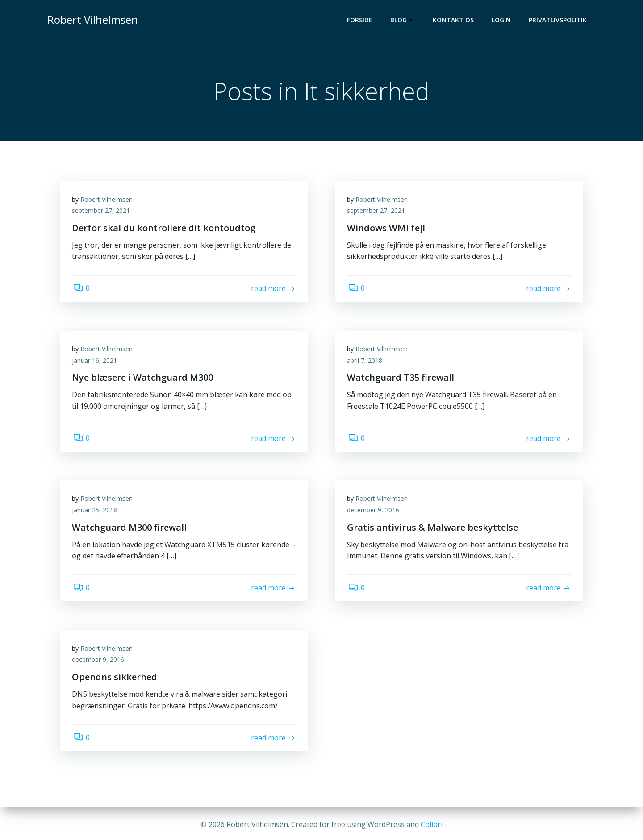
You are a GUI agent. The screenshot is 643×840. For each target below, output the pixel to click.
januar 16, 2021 (96, 362)
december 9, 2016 (374, 512)
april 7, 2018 (366, 362)
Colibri (432, 824)
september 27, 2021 (102, 213)
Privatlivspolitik (559, 20)
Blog (403, 20)
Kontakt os (454, 20)
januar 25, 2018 (96, 512)
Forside (361, 20)
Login (502, 20)
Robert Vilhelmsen (108, 201)
